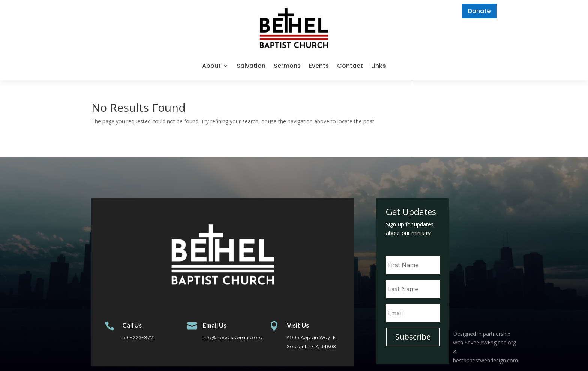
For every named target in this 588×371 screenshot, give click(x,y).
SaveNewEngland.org (490, 342)
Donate (479, 11)
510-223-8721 (138, 337)
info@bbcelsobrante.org (232, 337)
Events (319, 66)
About (211, 66)
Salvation (251, 66)
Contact (350, 66)
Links (379, 66)
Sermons (287, 66)
